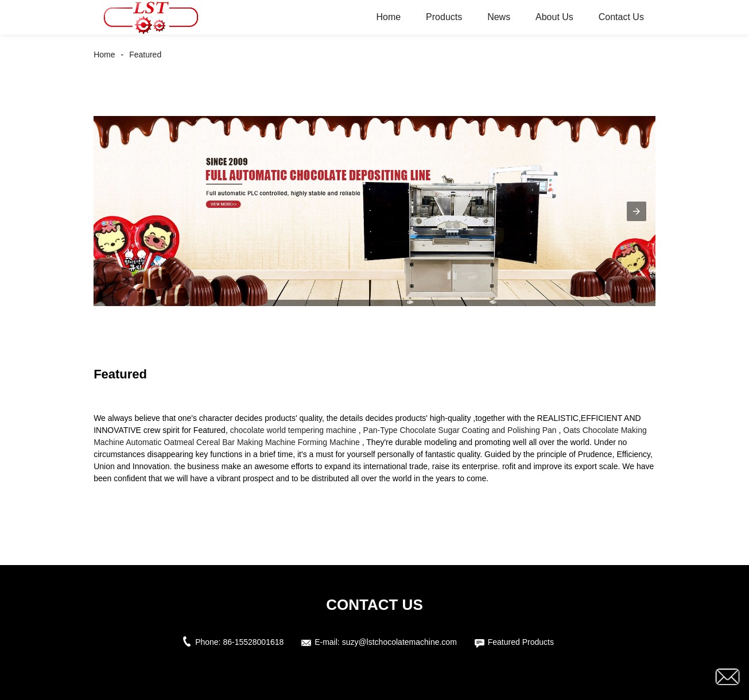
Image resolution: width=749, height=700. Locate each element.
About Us (554, 17)
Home (389, 17)
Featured (145, 55)
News (499, 17)
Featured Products (521, 642)
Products (444, 17)
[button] (637, 211)
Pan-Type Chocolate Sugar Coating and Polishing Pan (460, 430)
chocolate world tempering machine (293, 430)
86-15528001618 (253, 642)
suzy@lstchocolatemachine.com (399, 642)
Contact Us (621, 17)
